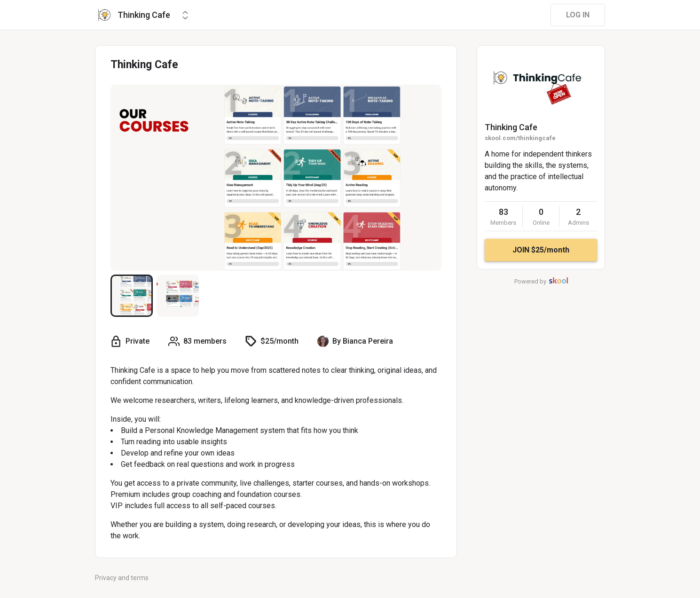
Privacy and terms (122, 578)
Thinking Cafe (511, 127)
